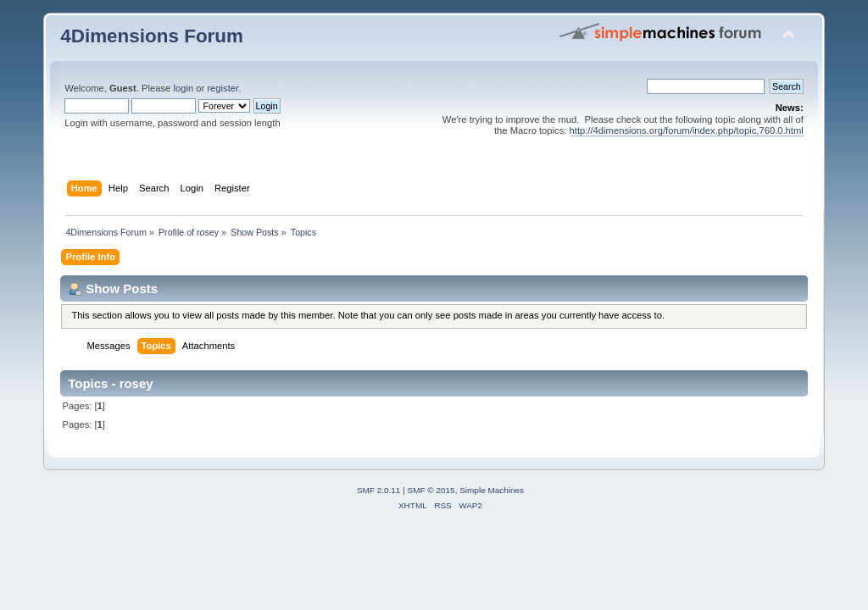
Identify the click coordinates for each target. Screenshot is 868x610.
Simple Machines (492, 490)
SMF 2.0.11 (379, 490)
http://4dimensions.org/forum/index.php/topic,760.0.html (687, 130)
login (183, 88)
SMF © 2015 (431, 490)
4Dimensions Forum (152, 36)
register (223, 88)
